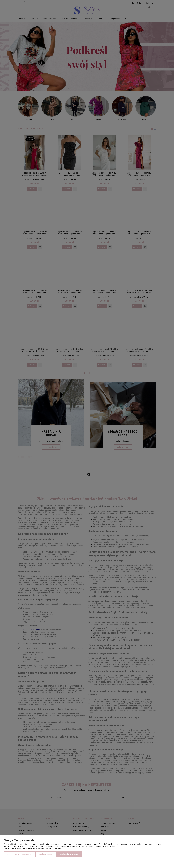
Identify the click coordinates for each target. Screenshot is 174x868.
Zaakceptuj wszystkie (69, 854)
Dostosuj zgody (46, 854)
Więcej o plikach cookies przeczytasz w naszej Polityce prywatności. (33, 848)
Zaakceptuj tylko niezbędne (19, 854)
